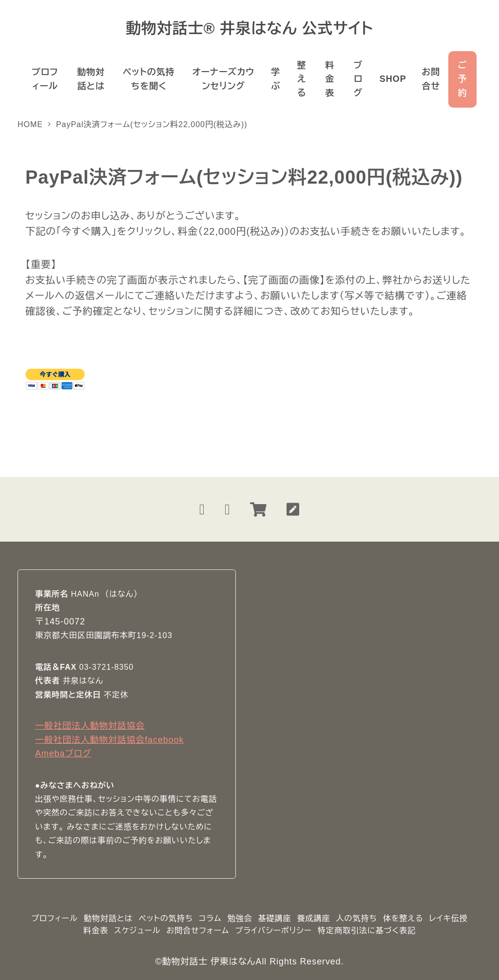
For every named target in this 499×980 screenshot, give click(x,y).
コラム (210, 918)
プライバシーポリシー (273, 931)
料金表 (96, 931)
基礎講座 (275, 918)
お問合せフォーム (198, 931)
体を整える (403, 918)
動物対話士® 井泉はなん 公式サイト (249, 28)
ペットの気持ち (166, 918)
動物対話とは (108, 918)
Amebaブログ (63, 754)
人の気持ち (357, 918)
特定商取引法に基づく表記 (367, 931)
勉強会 (240, 918)
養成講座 (314, 918)
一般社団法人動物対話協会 (90, 726)
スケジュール (137, 931)
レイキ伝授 (449, 918)
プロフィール (54, 918)
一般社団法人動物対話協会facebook (109, 740)
